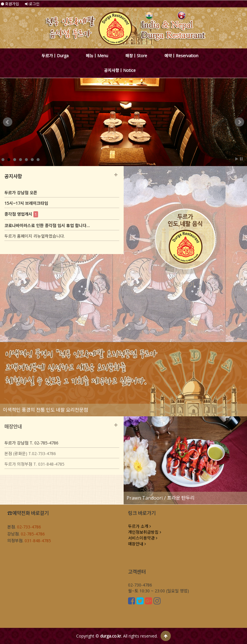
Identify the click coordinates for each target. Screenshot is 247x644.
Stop (241, 159)
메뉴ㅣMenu (97, 56)
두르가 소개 (139, 526)
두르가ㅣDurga (55, 56)
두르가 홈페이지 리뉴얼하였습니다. (35, 236)
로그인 (32, 4)
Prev (8, 122)
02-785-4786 (33, 534)
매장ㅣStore (136, 56)
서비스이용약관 (143, 538)
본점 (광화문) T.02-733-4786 (30, 453)
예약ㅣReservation (181, 56)
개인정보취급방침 (145, 532)
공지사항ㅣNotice (120, 70)
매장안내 (137, 544)
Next (239, 122)
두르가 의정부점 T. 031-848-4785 (34, 464)
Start (237, 159)
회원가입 (10, 4)
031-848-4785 (38, 541)
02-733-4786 (29, 527)
